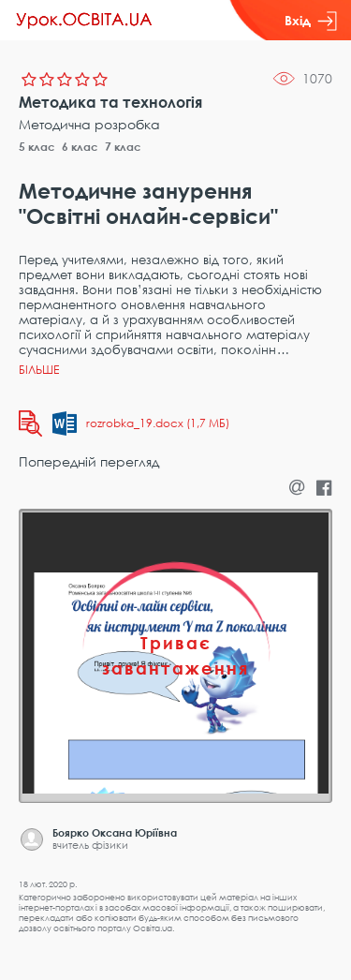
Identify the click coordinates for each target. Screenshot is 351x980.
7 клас (123, 147)
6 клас (80, 147)
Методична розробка (89, 124)
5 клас (37, 147)
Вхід (311, 21)
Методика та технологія (110, 102)
